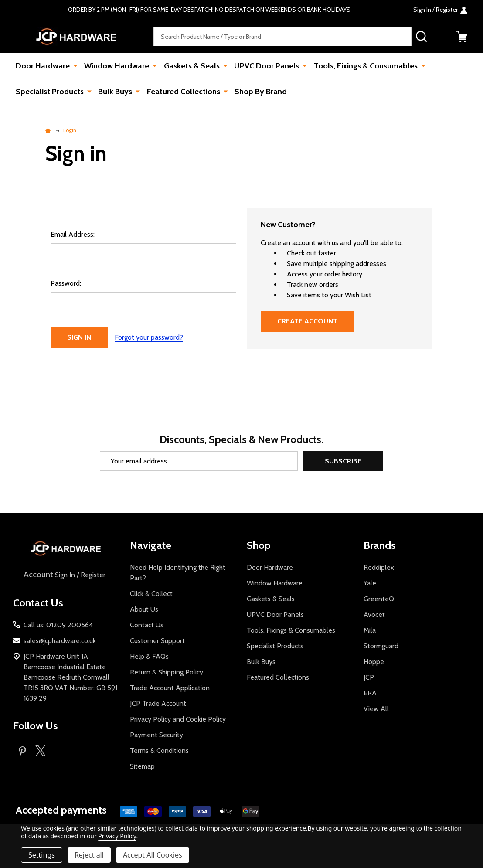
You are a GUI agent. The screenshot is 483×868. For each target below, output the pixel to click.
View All (376, 709)
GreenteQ (379, 599)
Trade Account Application (170, 688)
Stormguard (381, 646)
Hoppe (374, 662)
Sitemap (142, 766)
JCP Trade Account (158, 703)
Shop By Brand (259, 92)
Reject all (89, 855)
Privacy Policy (117, 836)
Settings (42, 855)
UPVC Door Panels (265, 66)
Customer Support (157, 641)
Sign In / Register (64, 575)
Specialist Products (50, 92)
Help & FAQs (149, 656)
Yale (370, 583)
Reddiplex (379, 567)
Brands (380, 545)
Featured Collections (182, 92)
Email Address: (73, 234)
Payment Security (156, 735)
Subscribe (343, 461)
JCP (369, 677)
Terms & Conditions (159, 751)
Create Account (307, 321)
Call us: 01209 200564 (58, 625)
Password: (66, 283)
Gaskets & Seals (190, 66)
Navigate (151, 545)
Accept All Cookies (153, 855)
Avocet (374, 614)
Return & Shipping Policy (167, 672)
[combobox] (282, 36)
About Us (144, 609)
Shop (259, 545)
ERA (370, 693)
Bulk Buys (115, 92)
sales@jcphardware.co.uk (60, 641)
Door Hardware (43, 66)
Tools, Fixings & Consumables (363, 66)
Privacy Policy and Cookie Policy (178, 719)
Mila (370, 630)
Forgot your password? (149, 337)
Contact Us (147, 625)
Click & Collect (151, 594)
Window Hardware (116, 66)
